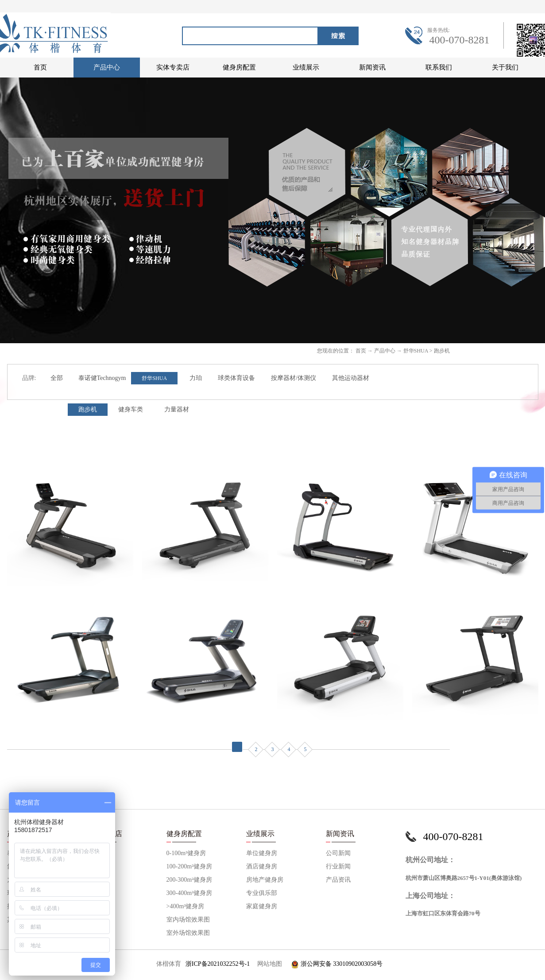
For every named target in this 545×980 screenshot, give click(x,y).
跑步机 (442, 351)
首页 (40, 67)
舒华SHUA (416, 351)
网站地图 (268, 964)
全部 (57, 378)
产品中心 (385, 351)
